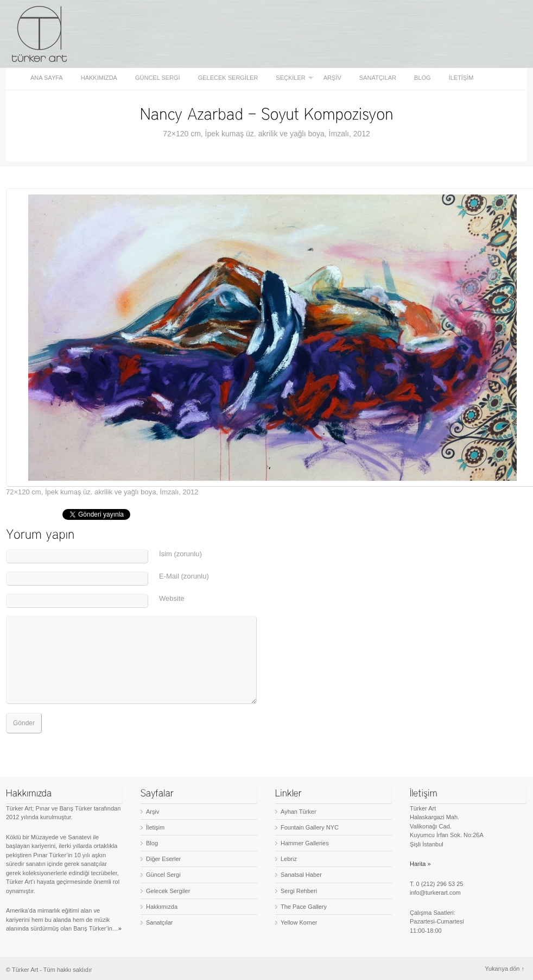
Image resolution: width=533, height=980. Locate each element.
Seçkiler (291, 78)
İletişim (461, 78)
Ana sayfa (47, 78)
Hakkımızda (99, 78)
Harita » (420, 864)
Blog (423, 78)
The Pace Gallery (304, 907)
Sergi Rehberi (299, 891)
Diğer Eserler (163, 859)
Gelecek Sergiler (228, 78)
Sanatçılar (378, 78)
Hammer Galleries (305, 843)
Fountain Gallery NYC (310, 827)
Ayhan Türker (299, 812)
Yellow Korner (299, 922)
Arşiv (332, 78)
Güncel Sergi (158, 78)
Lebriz (289, 859)
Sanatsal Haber (301, 875)
